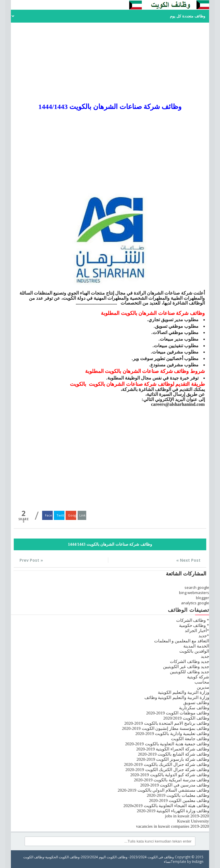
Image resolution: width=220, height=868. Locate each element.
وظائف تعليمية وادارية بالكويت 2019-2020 (172, 734)
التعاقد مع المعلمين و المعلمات (182, 641)
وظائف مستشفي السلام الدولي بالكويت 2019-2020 (163, 790)
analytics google (195, 603)
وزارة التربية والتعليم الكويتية (183, 692)
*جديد (204, 636)
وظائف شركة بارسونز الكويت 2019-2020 (173, 759)
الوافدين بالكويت (194, 651)
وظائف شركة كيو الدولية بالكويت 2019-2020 (170, 775)
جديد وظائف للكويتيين (189, 672)
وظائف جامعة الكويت (190, 739)
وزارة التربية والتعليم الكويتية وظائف (177, 698)
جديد (205, 656)
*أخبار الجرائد (197, 631)
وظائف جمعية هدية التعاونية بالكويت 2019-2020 (167, 744)
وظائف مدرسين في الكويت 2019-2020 (175, 785)
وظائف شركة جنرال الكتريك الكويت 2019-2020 (167, 770)
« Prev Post (31, 560)
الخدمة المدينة (196, 646)
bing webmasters (194, 593)
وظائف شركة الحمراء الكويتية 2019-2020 (173, 749)
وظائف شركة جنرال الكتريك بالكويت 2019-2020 (167, 764)
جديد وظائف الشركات (189, 662)
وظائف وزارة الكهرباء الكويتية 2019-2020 (173, 811)
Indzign (198, 861)
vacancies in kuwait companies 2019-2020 (173, 826)
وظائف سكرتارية (194, 708)
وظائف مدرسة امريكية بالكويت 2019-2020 (172, 780)
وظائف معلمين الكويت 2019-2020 (179, 801)
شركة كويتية (198, 677)
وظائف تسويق (196, 703)
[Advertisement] (110, 63)
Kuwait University (193, 821)
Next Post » (188, 560)
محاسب (202, 682)
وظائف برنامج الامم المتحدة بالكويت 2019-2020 (167, 723)
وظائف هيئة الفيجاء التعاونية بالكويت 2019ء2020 (166, 806)
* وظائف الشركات (193, 620)
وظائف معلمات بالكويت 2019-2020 (178, 795)
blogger (203, 598)
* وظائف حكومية (194, 625)
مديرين (203, 687)
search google (197, 587)
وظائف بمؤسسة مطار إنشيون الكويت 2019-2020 (166, 728)
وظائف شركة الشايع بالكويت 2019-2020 (174, 754)
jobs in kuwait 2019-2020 (187, 816)
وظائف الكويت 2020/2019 (186, 718)
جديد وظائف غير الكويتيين (186, 667)
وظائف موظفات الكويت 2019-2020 (177, 713)
